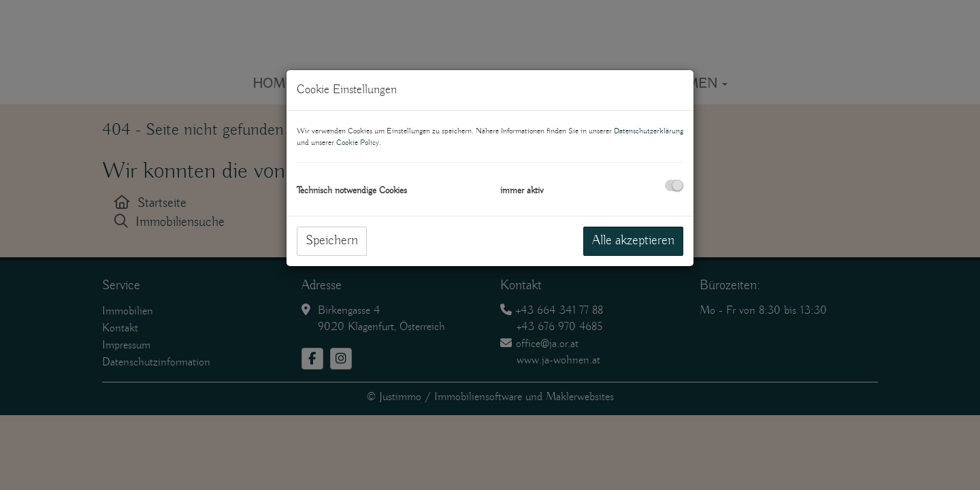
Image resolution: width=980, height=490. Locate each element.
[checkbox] (674, 185)
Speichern (332, 241)
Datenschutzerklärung (649, 131)
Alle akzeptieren (633, 241)
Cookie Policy (358, 143)
